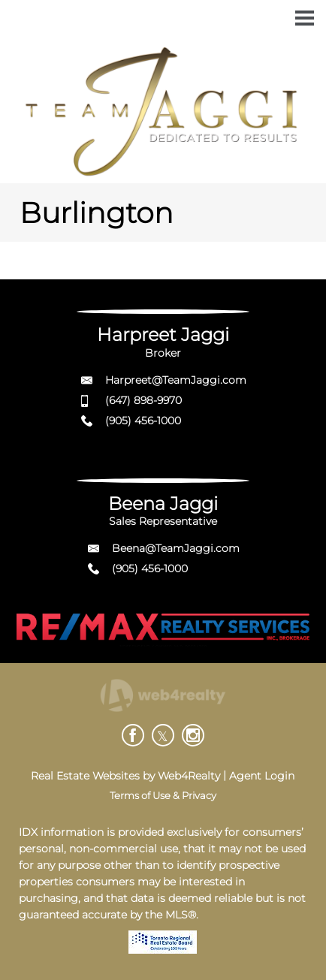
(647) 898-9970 (143, 400)
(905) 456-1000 (143, 421)
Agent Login (262, 776)
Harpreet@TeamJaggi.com (176, 380)
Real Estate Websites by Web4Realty (125, 776)
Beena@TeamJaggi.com (176, 548)
